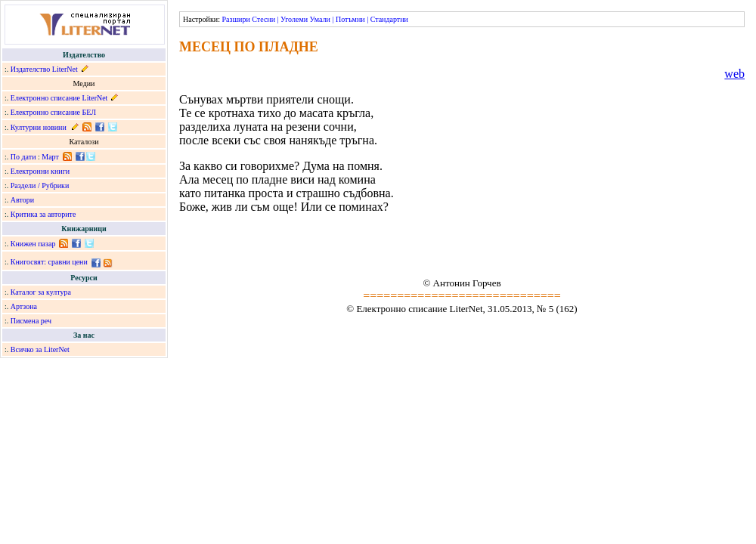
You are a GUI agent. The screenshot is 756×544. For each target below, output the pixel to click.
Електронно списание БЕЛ (53, 112)
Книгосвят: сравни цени (49, 262)
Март (50, 157)
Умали (320, 19)
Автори (22, 200)
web (734, 74)
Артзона (24, 306)
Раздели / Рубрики (40, 185)
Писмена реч (31, 321)
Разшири (235, 19)
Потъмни (350, 19)
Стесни (263, 19)
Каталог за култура (41, 292)
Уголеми (294, 19)
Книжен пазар (33, 244)
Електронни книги (40, 171)
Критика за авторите (43, 214)
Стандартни (389, 19)
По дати (23, 157)
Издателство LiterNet (44, 69)
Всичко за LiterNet (40, 349)
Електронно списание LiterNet (59, 98)
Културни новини (39, 127)
